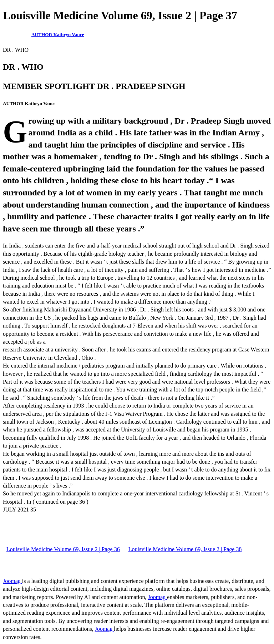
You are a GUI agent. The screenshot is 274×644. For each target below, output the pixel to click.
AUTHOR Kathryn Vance (58, 34)
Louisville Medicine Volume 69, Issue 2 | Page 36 (63, 549)
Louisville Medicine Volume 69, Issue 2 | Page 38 (185, 549)
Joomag (12, 581)
